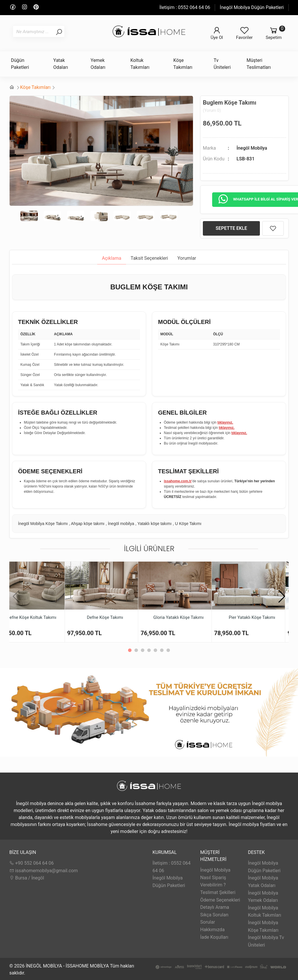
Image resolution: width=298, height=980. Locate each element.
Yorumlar (187, 258)
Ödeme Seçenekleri (220, 900)
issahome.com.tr (178, 481)
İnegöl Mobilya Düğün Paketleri (252, 7)
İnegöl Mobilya (252, 148)
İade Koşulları (214, 937)
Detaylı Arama (215, 907)
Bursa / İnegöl (27, 878)
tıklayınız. (225, 422)
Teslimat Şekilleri (218, 892)
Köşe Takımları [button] (183, 64)
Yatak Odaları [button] (61, 64)
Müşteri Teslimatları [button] (259, 64)
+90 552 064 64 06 (32, 863)
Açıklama (112, 258)
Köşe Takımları (35, 87)
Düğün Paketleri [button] (20, 64)
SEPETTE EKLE (231, 228)
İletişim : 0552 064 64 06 (185, 7)
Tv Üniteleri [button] (222, 64)
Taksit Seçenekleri (149, 258)
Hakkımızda (212, 930)
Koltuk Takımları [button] (140, 64)
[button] (282, 596)
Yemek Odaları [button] (98, 64)
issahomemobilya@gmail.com (44, 871)
